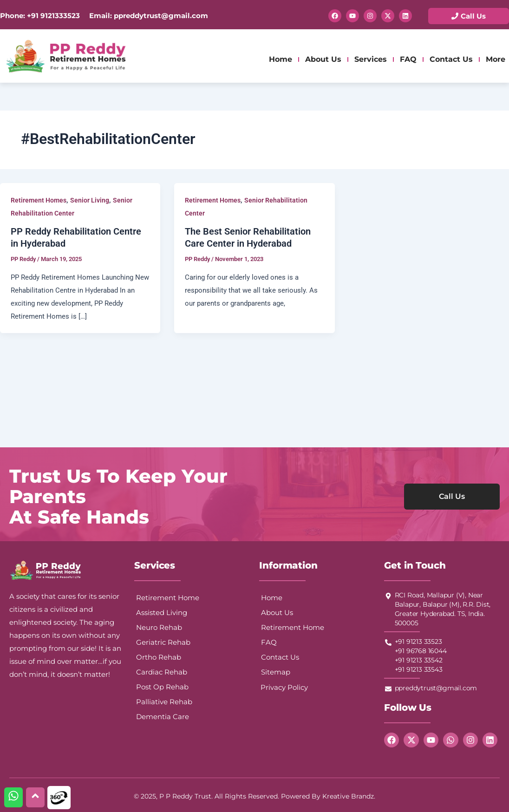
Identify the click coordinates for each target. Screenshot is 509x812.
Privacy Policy (284, 687)
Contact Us (451, 59)
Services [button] (371, 59)
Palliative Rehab (164, 702)
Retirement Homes (39, 200)
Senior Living (90, 200)
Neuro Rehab (159, 627)
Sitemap (276, 672)
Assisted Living (162, 612)
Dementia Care (163, 717)
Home (281, 59)
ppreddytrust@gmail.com (160, 16)
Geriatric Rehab (163, 642)
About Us (323, 59)
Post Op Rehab (162, 687)
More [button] (496, 59)
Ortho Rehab (159, 657)
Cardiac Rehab (162, 672)
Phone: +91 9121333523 (40, 16)
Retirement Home (168, 598)
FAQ (408, 59)
